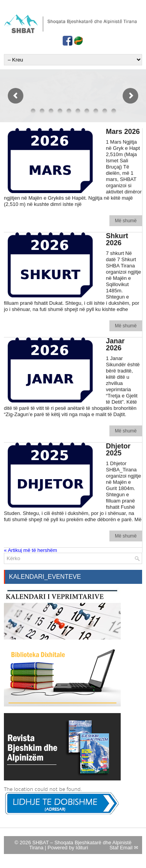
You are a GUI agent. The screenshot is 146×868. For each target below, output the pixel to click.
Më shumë (126, 221)
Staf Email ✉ (124, 848)
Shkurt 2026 (117, 239)
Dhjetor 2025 (118, 450)
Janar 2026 (115, 344)
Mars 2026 (123, 132)
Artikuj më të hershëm (31, 550)
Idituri (82, 848)
